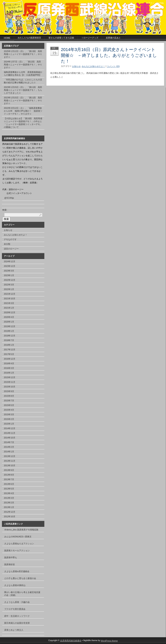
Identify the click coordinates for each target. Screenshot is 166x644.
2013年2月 (9, 503)
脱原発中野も (11, 557)
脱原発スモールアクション (17, 550)
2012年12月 (10, 512)
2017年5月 (9, 354)
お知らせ (8, 230)
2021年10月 (10, 299)
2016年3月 (9, 368)
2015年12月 (10, 377)
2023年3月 (9, 271)
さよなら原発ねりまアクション (19, 544)
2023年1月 (9, 275)
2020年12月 (10, 312)
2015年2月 (9, 419)
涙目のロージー (11, 249)
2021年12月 (10, 294)
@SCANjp (9, 198)
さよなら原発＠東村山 (15, 585)
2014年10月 (10, 438)
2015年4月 (9, 410)
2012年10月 (10, 516)
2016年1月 (9, 373)
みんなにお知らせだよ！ (16, 235)
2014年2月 (9, 447)
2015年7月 (9, 401)
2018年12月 (10, 336)
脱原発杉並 (10, 564)
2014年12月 (10, 428)
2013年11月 (10, 461)
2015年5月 (9, 405)
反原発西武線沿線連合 (71, 641)
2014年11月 (10, 433)
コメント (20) (113, 66)
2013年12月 (10, 456)
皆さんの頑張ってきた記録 (61, 38)
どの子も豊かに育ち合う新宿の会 (20, 578)
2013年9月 (9, 470)
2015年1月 (9, 424)
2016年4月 (9, 363)
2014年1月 (9, 452)
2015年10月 (10, 387)
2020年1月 (9, 322)
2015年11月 (10, 382)
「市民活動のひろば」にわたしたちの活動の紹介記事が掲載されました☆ (23, 81)
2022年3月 (9, 285)
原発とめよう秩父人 (14, 630)
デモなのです (10, 239)
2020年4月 (9, 317)
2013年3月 (9, 498)
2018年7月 (9, 340)
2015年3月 (9, 414)
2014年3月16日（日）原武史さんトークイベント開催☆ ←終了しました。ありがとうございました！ (109, 55)
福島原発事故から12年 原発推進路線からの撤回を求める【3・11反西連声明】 (23, 74)
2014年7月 (9, 442)
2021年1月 (9, 308)
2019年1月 (9, 331)
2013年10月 (10, 465)
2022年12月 (10, 280)
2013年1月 (9, 507)
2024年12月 (10, 261)
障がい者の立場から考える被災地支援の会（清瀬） (22, 594)
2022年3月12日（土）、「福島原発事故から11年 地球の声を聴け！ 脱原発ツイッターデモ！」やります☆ (23, 111)
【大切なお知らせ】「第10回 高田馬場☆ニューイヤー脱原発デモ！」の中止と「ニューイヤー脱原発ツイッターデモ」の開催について (23, 123)
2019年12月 (10, 326)
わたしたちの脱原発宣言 (29, 38)
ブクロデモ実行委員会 (15, 609)
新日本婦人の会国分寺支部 (17, 623)
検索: (5, 210)
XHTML (161, 3)
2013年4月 (9, 493)
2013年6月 (9, 484)
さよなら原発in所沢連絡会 (17, 571)
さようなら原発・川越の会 (17, 602)
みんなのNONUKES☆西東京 (18, 537)
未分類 (7, 244)
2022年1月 (9, 289)
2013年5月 (9, 489)
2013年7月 (9, 479)
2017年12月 (10, 350)
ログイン (150, 3)
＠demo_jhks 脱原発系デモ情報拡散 (21, 530)
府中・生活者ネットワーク (17, 616)
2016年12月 (10, 359)
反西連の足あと (113, 38)
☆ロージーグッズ (90, 38)
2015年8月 (9, 396)
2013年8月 (9, 475)
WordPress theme (109, 641)
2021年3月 (9, 303)
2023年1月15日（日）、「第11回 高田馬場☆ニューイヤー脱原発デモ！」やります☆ (23, 100)
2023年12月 (10, 266)
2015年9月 (9, 391)
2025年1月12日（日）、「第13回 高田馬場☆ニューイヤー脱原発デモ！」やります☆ (23, 54)
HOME (7, 38)
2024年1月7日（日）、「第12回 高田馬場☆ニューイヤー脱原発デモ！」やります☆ (23, 65)
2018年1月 (9, 345)
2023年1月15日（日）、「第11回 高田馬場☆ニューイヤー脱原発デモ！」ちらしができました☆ (23, 90)
